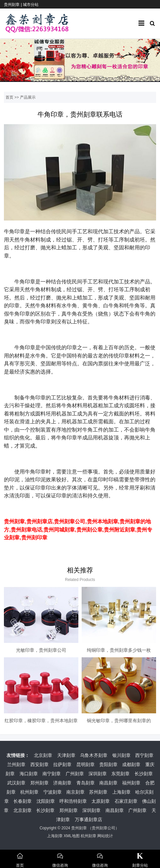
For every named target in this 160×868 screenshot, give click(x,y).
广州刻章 (75, 774)
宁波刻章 (53, 792)
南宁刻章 (52, 774)
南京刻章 (75, 792)
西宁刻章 (144, 755)
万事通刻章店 (88, 820)
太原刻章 (101, 801)
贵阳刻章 (108, 764)
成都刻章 (131, 764)
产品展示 (28, 97)
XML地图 (72, 836)
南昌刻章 (108, 783)
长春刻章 (23, 801)
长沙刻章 (144, 774)
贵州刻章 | (13, 5)
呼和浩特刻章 (73, 801)
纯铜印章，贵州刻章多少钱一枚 (119, 650)
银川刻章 (121, 755)
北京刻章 (43, 755)
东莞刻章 (120, 774)
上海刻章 (121, 792)
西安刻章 (40, 764)
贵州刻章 (79, 828)
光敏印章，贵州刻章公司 (41, 650)
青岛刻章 (86, 783)
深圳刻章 (98, 774)
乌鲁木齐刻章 (94, 755)
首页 (9, 97)
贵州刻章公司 (104, 828)
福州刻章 (131, 783)
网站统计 (105, 836)
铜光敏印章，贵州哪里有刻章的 (119, 721)
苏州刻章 (98, 792)
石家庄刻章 (126, 801)
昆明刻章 (86, 764)
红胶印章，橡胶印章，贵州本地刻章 (41, 721)
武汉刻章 (16, 783)
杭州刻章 (29, 792)
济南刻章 (62, 783)
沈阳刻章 (46, 801)
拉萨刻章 (62, 764)
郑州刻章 (40, 783)
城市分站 (31, 5)
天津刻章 (66, 755)
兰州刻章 (16, 764)
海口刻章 (29, 774)
